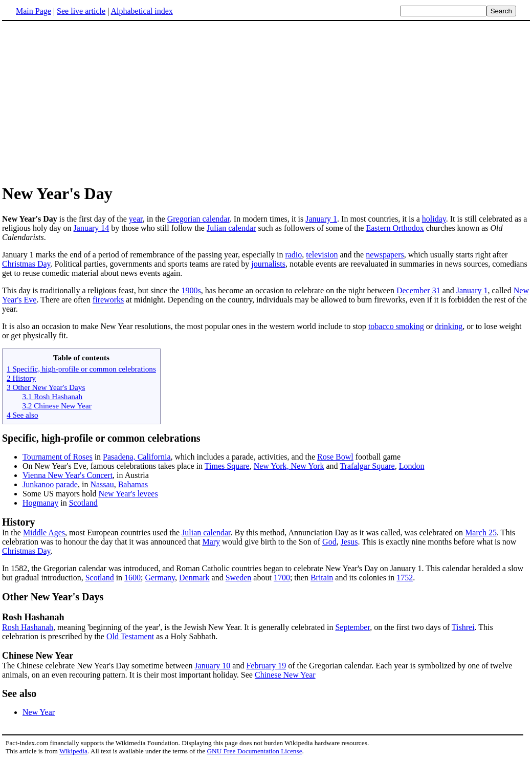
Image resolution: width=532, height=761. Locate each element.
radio (293, 255)
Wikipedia (73, 751)
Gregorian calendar (198, 219)
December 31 (418, 290)
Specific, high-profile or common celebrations (101, 438)
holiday (434, 219)
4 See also (23, 415)
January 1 (321, 219)
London (412, 466)
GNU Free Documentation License (254, 751)
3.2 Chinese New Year (57, 406)
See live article (81, 11)
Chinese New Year (38, 656)
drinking (449, 326)
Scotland (83, 503)
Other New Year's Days (53, 597)
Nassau (102, 484)
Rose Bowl (335, 457)
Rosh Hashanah (28, 627)
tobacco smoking (396, 326)
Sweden (239, 578)
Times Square (227, 466)
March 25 (481, 532)
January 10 (213, 666)
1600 (132, 578)
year (136, 219)
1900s (191, 290)
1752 (405, 578)
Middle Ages (44, 532)
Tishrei (463, 627)
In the (266, 527)
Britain (322, 578)
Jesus (349, 542)
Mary (211, 542)
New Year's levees (128, 494)
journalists (268, 264)
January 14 (92, 228)
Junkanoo (38, 484)
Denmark (194, 578)
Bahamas (133, 484)
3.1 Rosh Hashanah (52, 396)
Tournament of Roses (58, 457)
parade (67, 484)
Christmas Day (26, 264)
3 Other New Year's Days (46, 387)
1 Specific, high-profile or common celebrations (81, 369)
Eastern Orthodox (395, 228)
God (329, 542)
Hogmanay (40, 503)
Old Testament (130, 636)
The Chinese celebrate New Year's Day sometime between (98, 666)
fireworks (108, 300)
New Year (39, 712)
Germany (160, 578)
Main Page (34, 11)
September (352, 627)
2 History (21, 378)
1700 (282, 578)
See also (19, 693)
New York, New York (289, 466)
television (322, 255)
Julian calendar (231, 228)
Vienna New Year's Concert (68, 475)
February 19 (266, 666)
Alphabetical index (141, 11)
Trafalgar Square (367, 466)
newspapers (385, 255)
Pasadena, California (137, 457)
